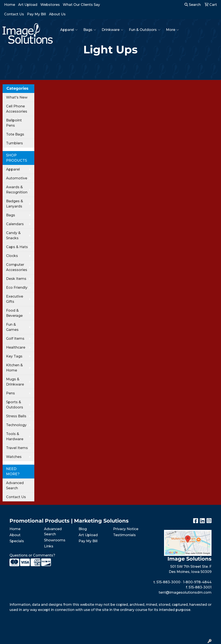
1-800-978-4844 (197, 582)
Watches (14, 457)
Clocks (12, 256)
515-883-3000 (168, 582)
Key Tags (14, 356)
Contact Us (14, 14)
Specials (17, 541)
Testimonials (124, 535)
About (15, 535)
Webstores (50, 5)
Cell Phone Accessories (17, 109)
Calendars (15, 224)
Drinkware (112, 30)
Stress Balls (16, 416)
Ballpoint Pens (14, 123)
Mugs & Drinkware (15, 382)
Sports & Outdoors (15, 405)
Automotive (17, 178)
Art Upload (28, 5)
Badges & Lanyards (15, 204)
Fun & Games (12, 327)
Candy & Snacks (13, 235)
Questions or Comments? (32, 555)
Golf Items (15, 339)
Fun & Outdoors (145, 30)
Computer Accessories (17, 267)
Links (49, 546)
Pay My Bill (36, 14)
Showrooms (55, 540)
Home (10, 5)
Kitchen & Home (14, 368)
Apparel (69, 30)
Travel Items (17, 448)
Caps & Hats (17, 247)
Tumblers (14, 143)
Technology (16, 425)
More (172, 30)
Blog (83, 529)
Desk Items (16, 279)
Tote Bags (15, 134)
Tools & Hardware (15, 436)
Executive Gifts (15, 299)
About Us (57, 14)
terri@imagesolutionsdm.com (185, 592)
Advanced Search (15, 485)
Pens (10, 393)
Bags (90, 30)
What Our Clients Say (81, 5)
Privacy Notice (126, 529)
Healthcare (16, 347)
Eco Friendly (17, 288)
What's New (17, 97)
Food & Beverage (14, 313)
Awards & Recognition (17, 190)
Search (193, 5)
